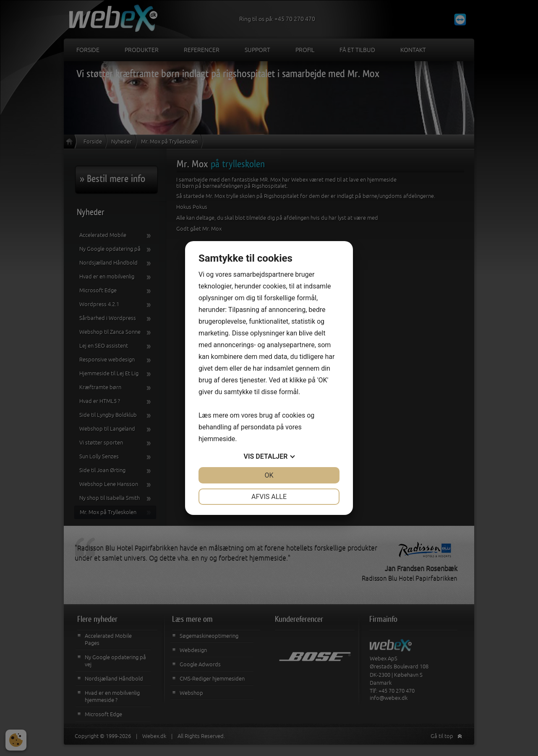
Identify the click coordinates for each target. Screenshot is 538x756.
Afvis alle (269, 497)
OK (269, 475)
